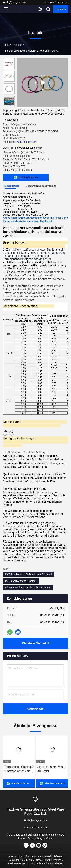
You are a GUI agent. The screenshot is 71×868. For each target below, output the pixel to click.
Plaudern (61, 9)
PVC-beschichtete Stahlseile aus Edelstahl (28, 574)
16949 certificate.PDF (27, 142)
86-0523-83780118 (56, 2)
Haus (6, 45)
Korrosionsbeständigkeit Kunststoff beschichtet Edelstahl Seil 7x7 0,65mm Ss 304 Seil (19, 769)
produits (17, 45)
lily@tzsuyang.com (15, 2)
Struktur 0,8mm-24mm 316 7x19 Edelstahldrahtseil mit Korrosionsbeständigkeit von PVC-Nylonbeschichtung (52, 769)
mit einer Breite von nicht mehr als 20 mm (28, 588)
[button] (10, 105)
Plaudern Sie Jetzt (35, 643)
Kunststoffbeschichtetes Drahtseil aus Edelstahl (29, 51)
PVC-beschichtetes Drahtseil (21, 581)
